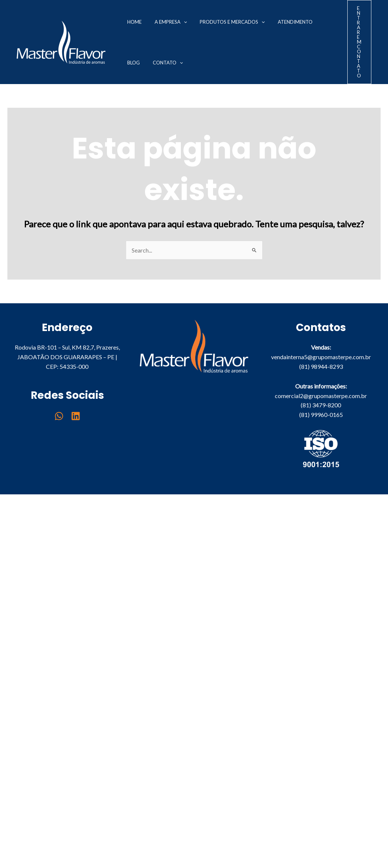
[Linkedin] (76, 416)
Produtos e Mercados (219, 22)
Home (131, 22)
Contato (139, 63)
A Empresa (162, 22)
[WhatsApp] (59, 416)
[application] (175, 22)
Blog (307, 22)
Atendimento (276, 22)
